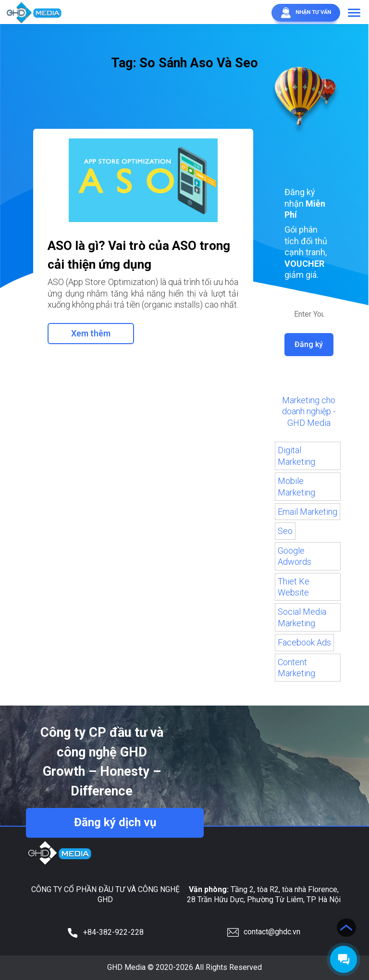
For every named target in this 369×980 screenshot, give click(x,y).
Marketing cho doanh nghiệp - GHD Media (309, 411)
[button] (354, 13)
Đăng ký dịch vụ (115, 823)
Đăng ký (309, 345)
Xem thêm (91, 333)
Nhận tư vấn (304, 13)
